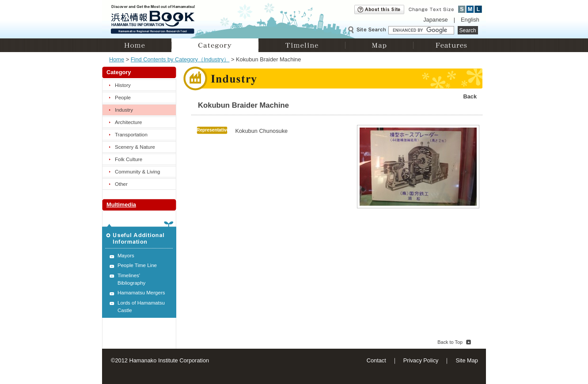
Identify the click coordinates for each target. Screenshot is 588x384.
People (123, 98)
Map (379, 45)
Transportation (131, 135)
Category (215, 45)
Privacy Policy (421, 360)
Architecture (128, 122)
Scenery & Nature (135, 147)
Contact (376, 360)
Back (470, 96)
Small (462, 9)
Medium (470, 9)
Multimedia (121, 205)
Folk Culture (129, 159)
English (470, 20)
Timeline (302, 45)
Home (137, 45)
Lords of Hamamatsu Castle (141, 307)
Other (121, 184)
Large (478, 9)
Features (450, 45)
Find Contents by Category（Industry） (180, 59)
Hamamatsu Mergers (141, 293)
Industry (124, 110)
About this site (379, 9)
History (123, 85)
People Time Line (137, 265)
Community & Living (137, 172)
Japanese (436, 20)
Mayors (126, 256)
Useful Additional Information (139, 235)
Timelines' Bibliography (131, 279)
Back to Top (450, 342)
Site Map (467, 360)
